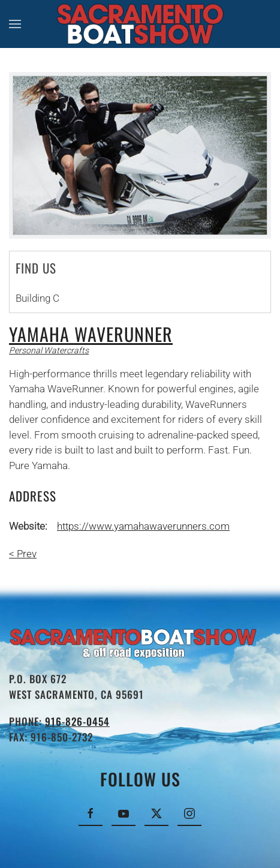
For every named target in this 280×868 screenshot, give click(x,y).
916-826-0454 (77, 721)
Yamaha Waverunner (91, 334)
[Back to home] (140, 24)
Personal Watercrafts (49, 350)
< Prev (23, 554)
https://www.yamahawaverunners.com (143, 526)
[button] (15, 24)
